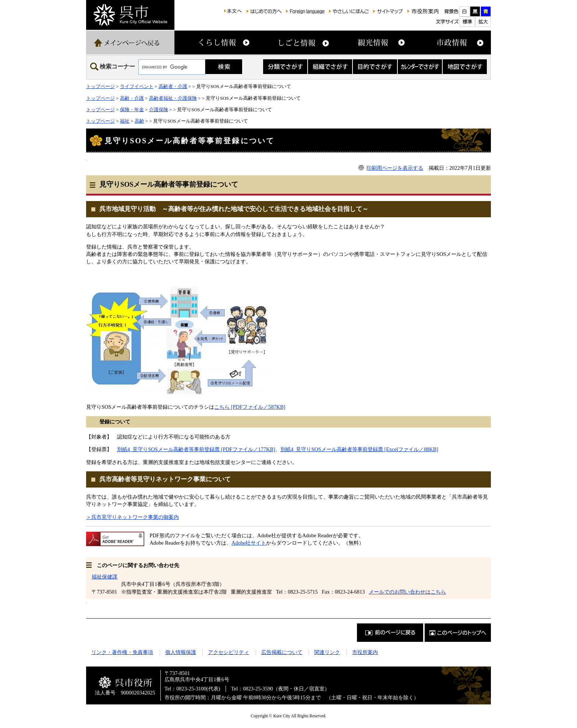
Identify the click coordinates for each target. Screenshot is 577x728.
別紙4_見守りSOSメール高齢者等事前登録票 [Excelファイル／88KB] (359, 449)
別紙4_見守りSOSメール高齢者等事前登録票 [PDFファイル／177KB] (196, 449)
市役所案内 (365, 652)
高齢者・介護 (173, 86)
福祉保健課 (105, 577)
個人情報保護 (181, 652)
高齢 (139, 121)
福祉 (125, 121)
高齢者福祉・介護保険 (173, 98)
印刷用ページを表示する (395, 168)
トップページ (100, 86)
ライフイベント (137, 86)
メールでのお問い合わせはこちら (407, 592)
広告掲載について (282, 652)
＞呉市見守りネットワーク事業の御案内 (132, 517)
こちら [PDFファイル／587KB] (250, 407)
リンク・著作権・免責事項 (122, 652)
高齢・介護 (132, 98)
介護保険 (159, 110)
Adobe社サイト (249, 543)
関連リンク (327, 652)
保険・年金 (132, 110)
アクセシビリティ (229, 652)
